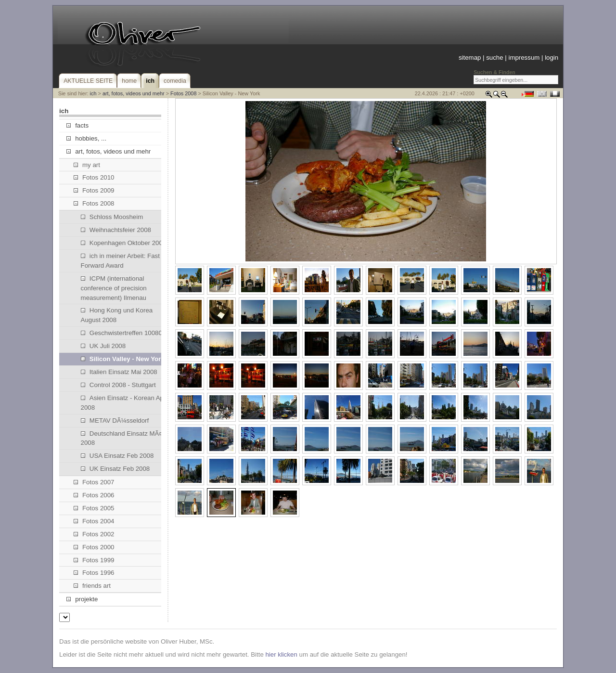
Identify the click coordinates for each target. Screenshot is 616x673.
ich (93, 93)
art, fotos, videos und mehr (134, 93)
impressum (524, 58)
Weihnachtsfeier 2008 (116, 230)
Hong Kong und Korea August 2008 (117, 315)
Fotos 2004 (94, 521)
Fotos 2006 (94, 495)
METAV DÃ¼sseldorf (115, 421)
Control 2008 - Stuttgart (118, 385)
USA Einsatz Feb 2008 (117, 456)
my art (87, 165)
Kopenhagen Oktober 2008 (124, 243)
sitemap (470, 58)
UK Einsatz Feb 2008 (115, 469)
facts (77, 125)
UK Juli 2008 (103, 346)
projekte (82, 599)
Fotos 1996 (94, 573)
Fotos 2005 (94, 508)
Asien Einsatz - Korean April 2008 (125, 403)
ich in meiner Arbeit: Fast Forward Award (120, 261)
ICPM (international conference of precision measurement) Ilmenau (114, 288)
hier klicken (281, 654)
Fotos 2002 (94, 534)
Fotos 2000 (94, 547)
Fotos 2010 (94, 177)
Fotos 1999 (94, 560)
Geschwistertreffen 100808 (123, 333)
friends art (92, 586)
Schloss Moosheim (112, 217)
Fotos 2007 (94, 482)
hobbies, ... (86, 138)
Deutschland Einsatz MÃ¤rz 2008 (124, 438)
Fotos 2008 (183, 93)
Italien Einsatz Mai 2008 (119, 372)
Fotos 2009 (94, 190)
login (552, 58)
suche (494, 58)
